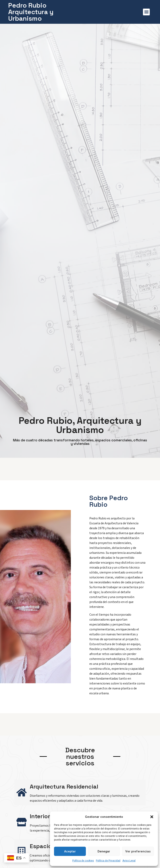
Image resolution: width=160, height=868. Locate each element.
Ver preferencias (138, 851)
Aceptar (70, 851)
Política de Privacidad (108, 861)
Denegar (104, 851)
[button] (152, 817)
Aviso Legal (129, 861)
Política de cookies (83, 861)
